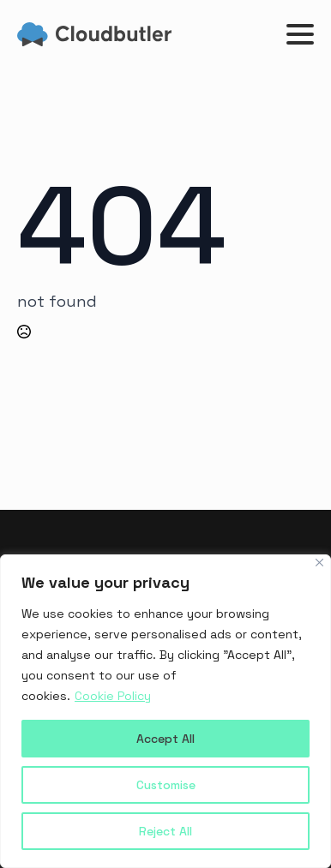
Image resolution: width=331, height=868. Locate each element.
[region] (165, 711)
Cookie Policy (113, 696)
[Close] (319, 563)
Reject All (165, 831)
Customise (166, 785)
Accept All (165, 739)
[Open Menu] (300, 34)
